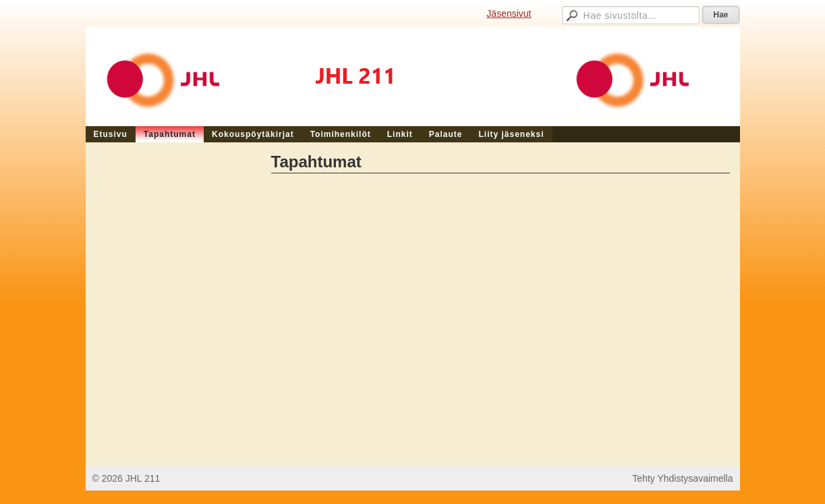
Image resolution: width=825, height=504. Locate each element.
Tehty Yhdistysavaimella (682, 478)
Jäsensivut (509, 13)
